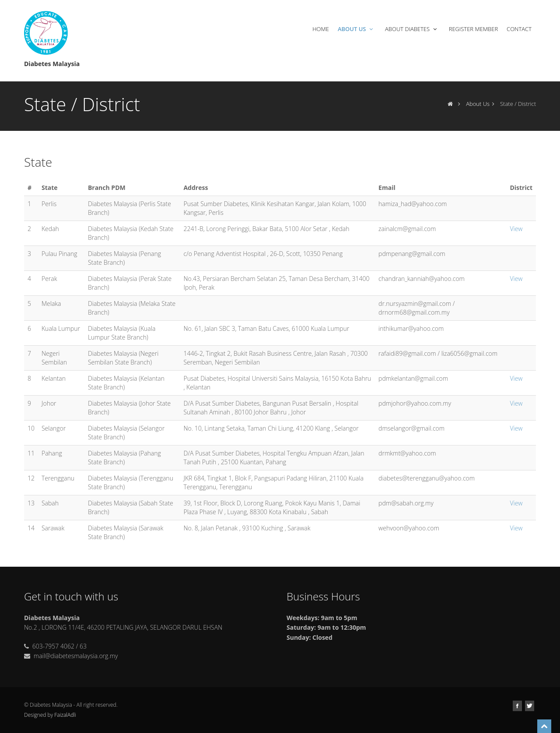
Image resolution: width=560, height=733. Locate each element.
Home (321, 29)
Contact (519, 29)
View (516, 229)
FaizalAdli (65, 715)
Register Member (473, 29)
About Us (356, 29)
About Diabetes (412, 29)
